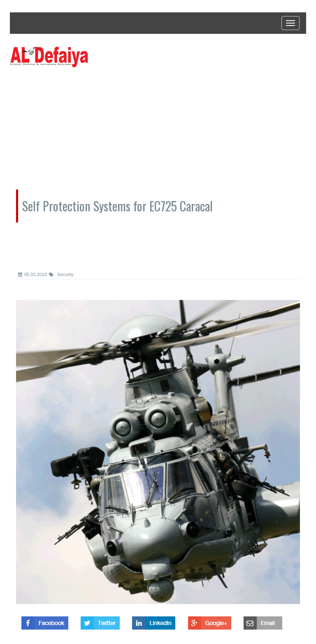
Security (61, 274)
